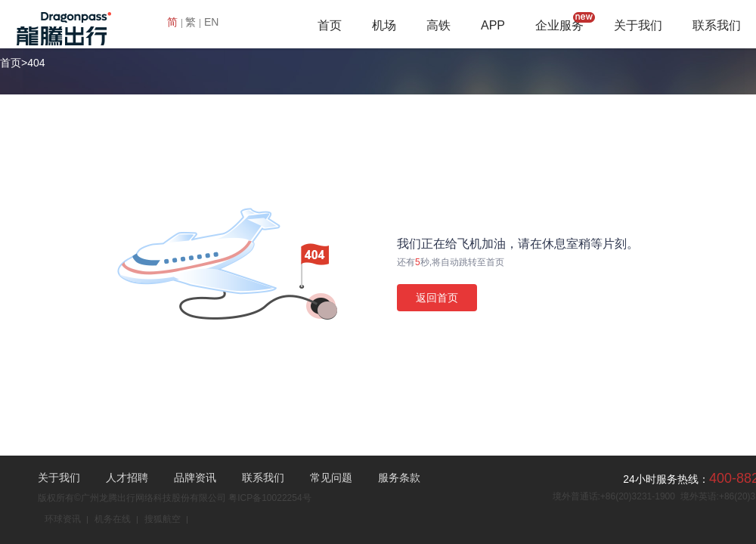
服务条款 (399, 478)
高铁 (438, 25)
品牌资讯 (195, 478)
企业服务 (559, 25)
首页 (330, 25)
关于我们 (638, 25)
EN (211, 22)
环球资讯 (63, 519)
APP (493, 25)
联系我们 (717, 25)
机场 (384, 25)
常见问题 (331, 478)
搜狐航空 (163, 519)
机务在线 (113, 519)
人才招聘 (127, 478)
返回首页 (437, 298)
